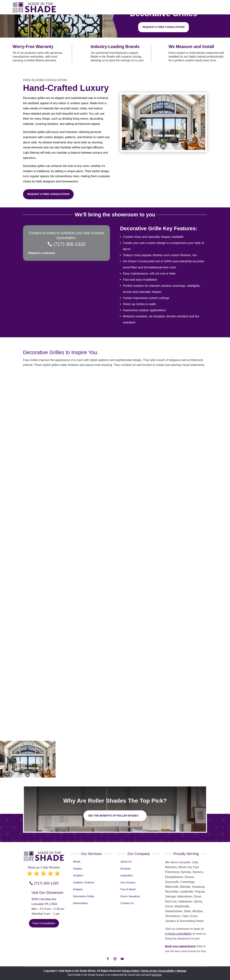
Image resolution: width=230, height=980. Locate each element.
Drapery (78, 889)
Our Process (128, 882)
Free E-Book (128, 889)
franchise (156, 975)
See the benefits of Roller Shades (113, 816)
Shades (78, 869)
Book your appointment (180, 946)
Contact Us (127, 903)
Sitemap (181, 971)
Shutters (78, 875)
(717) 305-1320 (70, 244)
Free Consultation (44, 923)
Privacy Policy (131, 971)
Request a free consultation (164, 27)
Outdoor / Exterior (84, 882)
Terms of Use (149, 971)
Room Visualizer (130, 896)
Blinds (77, 862)
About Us (126, 862)
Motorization (80, 903)
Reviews (126, 869)
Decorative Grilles (84, 896)
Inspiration (127, 875)
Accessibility (167, 971)
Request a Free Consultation (48, 194)
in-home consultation (178, 934)
